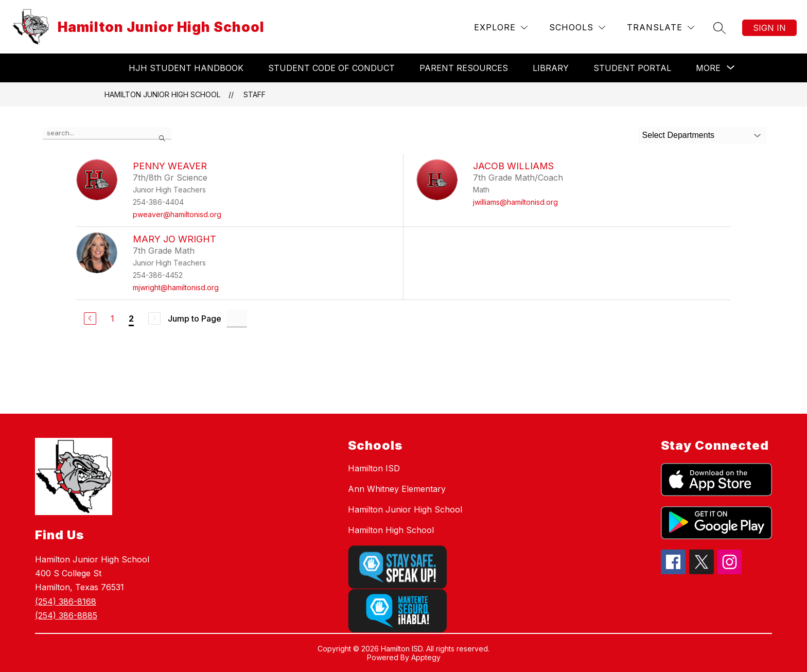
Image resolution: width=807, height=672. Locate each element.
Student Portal (632, 68)
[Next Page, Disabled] (154, 319)
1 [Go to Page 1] (112, 319)
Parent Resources (464, 68)
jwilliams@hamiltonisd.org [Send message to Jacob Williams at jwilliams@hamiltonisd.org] (515, 202)
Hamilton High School (391, 530)
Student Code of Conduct (331, 68)
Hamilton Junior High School (162, 94)
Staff (255, 94)
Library (551, 68)
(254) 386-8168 (66, 602)
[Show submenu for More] (708, 68)
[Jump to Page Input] (237, 318)
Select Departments (679, 135)
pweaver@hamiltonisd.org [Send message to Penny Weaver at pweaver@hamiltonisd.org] (177, 214)
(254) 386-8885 (66, 615)
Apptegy (426, 657)
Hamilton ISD (374, 468)
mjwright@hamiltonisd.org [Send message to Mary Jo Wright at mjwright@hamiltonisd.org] (176, 287)
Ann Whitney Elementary (397, 489)
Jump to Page (195, 319)
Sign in (769, 28)
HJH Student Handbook (186, 68)
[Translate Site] (661, 28)
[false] (107, 133)
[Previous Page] (90, 319)
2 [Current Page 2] (131, 319)
